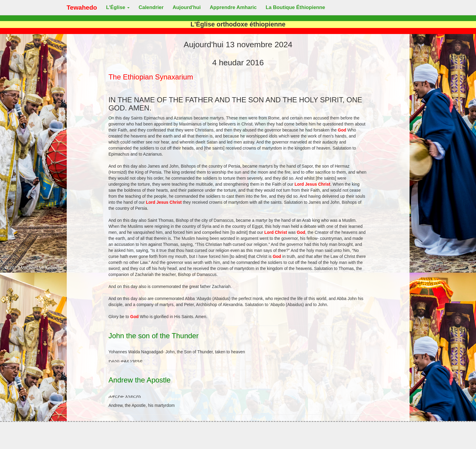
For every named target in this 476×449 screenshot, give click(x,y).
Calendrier (151, 7)
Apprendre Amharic (233, 7)
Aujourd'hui (187, 7)
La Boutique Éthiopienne (296, 7)
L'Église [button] (118, 7)
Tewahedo (82, 7)
